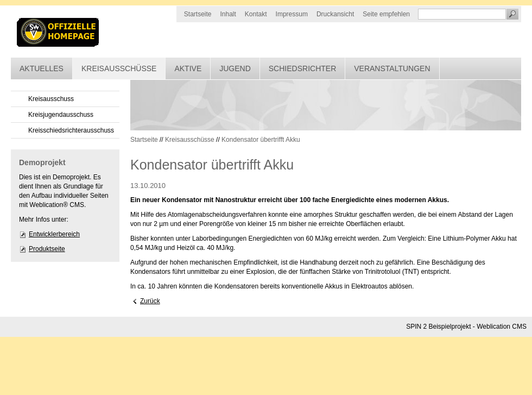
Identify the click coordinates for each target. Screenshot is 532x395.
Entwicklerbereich (54, 234)
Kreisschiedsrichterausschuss (71, 130)
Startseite (198, 14)
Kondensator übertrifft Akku (261, 140)
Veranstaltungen (392, 68)
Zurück (150, 301)
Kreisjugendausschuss (61, 115)
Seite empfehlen (386, 14)
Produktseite (47, 249)
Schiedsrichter (302, 68)
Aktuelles (42, 68)
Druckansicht (335, 14)
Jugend (235, 68)
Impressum (292, 14)
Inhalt (228, 14)
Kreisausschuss (51, 99)
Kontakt (256, 14)
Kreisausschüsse (119, 68)
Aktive (188, 68)
